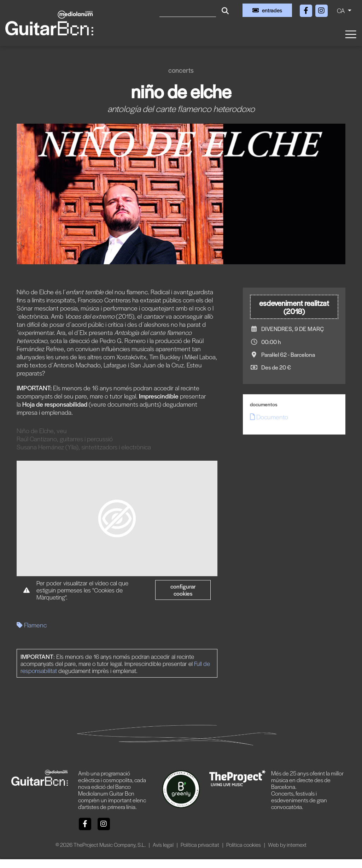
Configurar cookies (183, 590)
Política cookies (244, 845)
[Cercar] (188, 10)
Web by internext (287, 845)
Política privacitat (200, 845)
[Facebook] (306, 9)
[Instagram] (321, 9)
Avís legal (164, 845)
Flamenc (32, 625)
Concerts (181, 70)
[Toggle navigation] (350, 34)
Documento (269, 417)
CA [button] (341, 10)
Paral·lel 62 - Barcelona (288, 355)
